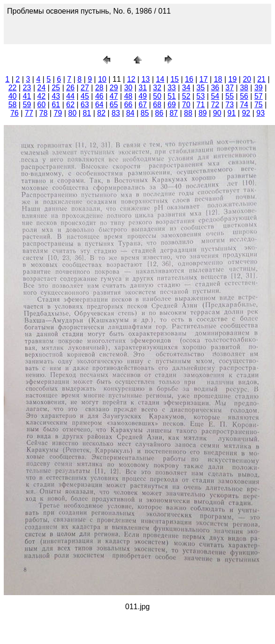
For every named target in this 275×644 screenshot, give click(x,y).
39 (259, 88)
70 (186, 105)
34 (186, 88)
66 (128, 105)
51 (172, 96)
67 (143, 105)
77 (29, 113)
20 (247, 79)
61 (56, 105)
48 (128, 96)
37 (229, 88)
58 (13, 105)
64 (99, 105)
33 (172, 88)
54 (215, 96)
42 (41, 96)
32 (157, 88)
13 (145, 79)
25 (56, 88)
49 (143, 96)
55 (229, 96)
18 (218, 79)
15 (175, 79)
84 (130, 113)
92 (246, 113)
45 (85, 96)
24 (41, 88)
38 (244, 88)
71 (201, 105)
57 (259, 96)
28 (99, 88)
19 (233, 79)
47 (114, 96)
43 (56, 96)
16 (189, 79)
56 (244, 96)
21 (261, 79)
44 (70, 96)
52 (186, 96)
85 (145, 113)
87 (174, 113)
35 (201, 88)
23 (27, 88)
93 (260, 113)
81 (87, 113)
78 (44, 113)
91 (232, 113)
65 (114, 105)
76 (15, 113)
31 (143, 88)
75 (259, 105)
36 (215, 88)
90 (217, 113)
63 (85, 105)
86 (159, 113)
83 (116, 113)
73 (229, 105)
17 (204, 79)
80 (72, 113)
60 (41, 105)
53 (201, 96)
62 (70, 105)
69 (172, 105)
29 (114, 88)
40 (13, 96)
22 (13, 88)
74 (244, 105)
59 (27, 105)
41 (27, 96)
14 (160, 79)
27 (85, 88)
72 (215, 105)
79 (58, 113)
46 (99, 96)
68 (157, 105)
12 (131, 79)
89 (203, 113)
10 (102, 79)
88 (188, 113)
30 (128, 88)
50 (157, 96)
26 (70, 88)
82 (101, 113)
